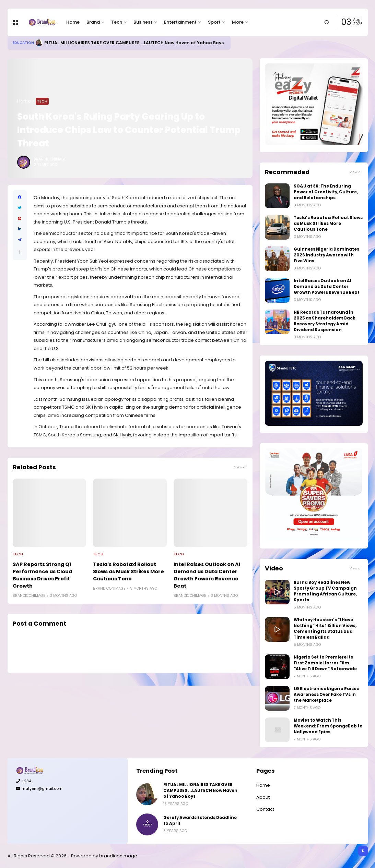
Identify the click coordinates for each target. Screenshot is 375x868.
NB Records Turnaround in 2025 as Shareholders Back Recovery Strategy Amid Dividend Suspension (325, 321)
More (238, 22)
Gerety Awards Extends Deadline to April (200, 821)
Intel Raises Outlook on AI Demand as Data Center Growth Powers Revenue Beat (207, 575)
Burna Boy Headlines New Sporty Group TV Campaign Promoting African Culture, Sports (325, 591)
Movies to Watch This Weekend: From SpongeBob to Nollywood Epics (328, 726)
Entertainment (180, 22)
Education (23, 43)
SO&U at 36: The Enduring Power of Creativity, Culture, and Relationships (326, 192)
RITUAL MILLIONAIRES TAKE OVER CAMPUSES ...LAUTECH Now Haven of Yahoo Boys (134, 43)
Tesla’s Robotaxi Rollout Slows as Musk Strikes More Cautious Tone (128, 571)
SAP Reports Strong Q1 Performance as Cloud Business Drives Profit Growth (42, 575)
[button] (20, 252)
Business (143, 22)
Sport (214, 22)
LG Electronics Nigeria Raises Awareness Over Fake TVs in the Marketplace (326, 695)
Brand (93, 22)
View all (241, 467)
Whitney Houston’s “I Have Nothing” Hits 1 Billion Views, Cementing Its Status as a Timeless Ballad (325, 629)
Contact (265, 809)
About (263, 797)
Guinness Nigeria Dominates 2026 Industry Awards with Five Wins (326, 255)
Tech (117, 22)
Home (73, 22)
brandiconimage (118, 856)
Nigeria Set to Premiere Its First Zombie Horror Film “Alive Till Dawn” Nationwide (325, 663)
